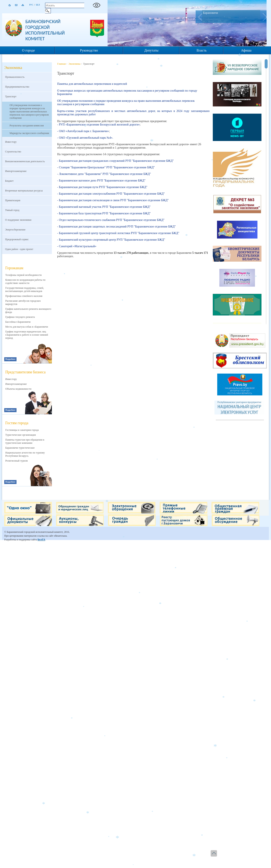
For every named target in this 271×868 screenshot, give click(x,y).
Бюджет (9, 181)
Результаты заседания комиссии (27, 126)
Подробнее (10, 359)
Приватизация (13, 200)
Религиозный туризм (17, 461)
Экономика (74, 64)
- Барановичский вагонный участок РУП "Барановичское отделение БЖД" (104, 207)
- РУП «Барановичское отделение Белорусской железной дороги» (98, 125)
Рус (31, 5)
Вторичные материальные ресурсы (24, 191)
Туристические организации (21, 435)
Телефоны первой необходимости (24, 275)
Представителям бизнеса (25, 372)
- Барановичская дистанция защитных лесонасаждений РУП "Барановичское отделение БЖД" (116, 227)
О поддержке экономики (18, 220)
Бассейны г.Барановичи (18, 322)
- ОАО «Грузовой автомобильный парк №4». (85, 138)
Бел (38, 5)
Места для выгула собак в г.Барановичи (27, 327)
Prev (199, 17)
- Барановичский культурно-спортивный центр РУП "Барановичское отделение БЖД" (111, 240)
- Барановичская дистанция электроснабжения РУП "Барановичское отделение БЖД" (111, 194)
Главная (61, 64)
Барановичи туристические (20, 448)
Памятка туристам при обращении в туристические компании (25, 441)
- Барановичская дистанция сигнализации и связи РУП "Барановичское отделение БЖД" (113, 200)
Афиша (246, 50)
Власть (202, 50)
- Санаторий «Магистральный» (77, 246)
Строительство (13, 152)
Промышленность (15, 77)
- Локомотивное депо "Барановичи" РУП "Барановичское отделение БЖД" (104, 174)
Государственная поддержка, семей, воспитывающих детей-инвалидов (25, 290)
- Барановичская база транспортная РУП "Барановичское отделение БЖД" (104, 213)
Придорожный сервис (17, 239)
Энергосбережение (15, 230)
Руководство (89, 50)
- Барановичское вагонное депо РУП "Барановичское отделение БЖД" (101, 181)
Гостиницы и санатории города (22, 430)
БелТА (41, 540)
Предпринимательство (17, 87)
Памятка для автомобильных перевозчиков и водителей (92, 84)
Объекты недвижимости (18, 389)
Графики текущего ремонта (20, 317)
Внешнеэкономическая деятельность (25, 161)
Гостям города (17, 423)
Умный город (12, 210)
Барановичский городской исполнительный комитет (45, 30)
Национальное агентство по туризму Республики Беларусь (25, 454)
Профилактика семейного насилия (24, 296)
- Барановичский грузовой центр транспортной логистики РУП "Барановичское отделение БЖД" (118, 233)
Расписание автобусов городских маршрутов (23, 302)
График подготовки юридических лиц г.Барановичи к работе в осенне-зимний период (27, 335)
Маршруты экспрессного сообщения (29, 133)
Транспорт (11, 96)
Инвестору (11, 142)
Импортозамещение (16, 171)
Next (263, 17)
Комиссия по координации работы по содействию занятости (25, 281)
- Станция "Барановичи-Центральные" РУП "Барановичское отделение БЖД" (106, 167)
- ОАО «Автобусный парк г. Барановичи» (83, 131)
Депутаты (151, 50)
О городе (28, 50)
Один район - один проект (19, 249)
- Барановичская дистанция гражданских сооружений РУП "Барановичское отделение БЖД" (115, 161)
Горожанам (14, 268)
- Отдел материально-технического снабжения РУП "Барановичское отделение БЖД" (111, 220)
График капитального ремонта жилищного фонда (28, 310)
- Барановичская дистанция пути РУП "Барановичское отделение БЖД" (102, 187)
